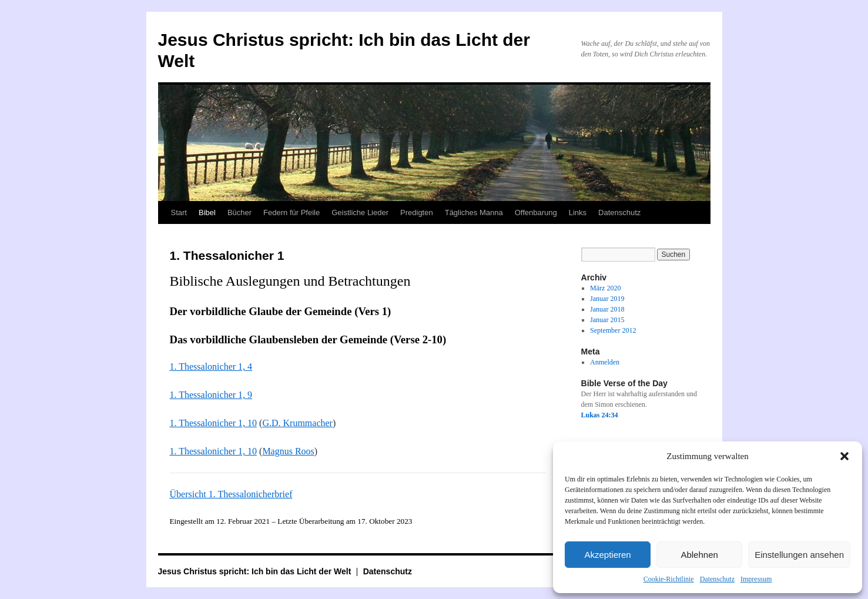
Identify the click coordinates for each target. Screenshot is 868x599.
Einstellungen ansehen (799, 555)
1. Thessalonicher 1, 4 (211, 367)
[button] (844, 456)
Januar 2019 (607, 299)
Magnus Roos (288, 451)
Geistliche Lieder (360, 213)
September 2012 (613, 330)
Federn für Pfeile (291, 213)
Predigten (417, 213)
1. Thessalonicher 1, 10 (214, 423)
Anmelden (605, 362)
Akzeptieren (607, 555)
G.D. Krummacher (297, 423)
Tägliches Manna (474, 213)
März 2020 (605, 288)
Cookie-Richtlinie (669, 579)
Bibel (207, 213)
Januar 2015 (607, 320)
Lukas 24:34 (600, 415)
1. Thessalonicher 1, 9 (211, 395)
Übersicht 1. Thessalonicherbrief (231, 494)
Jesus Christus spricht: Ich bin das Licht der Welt (256, 571)
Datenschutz (717, 579)
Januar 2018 (607, 309)
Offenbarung (536, 213)
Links (578, 213)
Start (179, 213)
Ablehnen (699, 555)
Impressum (756, 579)
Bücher (239, 213)
